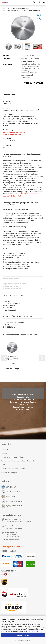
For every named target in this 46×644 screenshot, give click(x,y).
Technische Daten (11, 279)
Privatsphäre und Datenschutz (13, 469)
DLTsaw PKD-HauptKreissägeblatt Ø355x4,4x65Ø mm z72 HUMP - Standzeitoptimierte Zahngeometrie (12, 358)
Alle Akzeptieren (23, 635)
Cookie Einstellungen (9, 473)
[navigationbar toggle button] (44, 3)
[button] (43, 48)
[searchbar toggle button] (34, 3)
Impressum (6, 449)
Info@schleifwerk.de (14, 539)
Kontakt (5, 453)
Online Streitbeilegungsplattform (15, 501)
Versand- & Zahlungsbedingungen (14, 457)
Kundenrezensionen (12, 288)
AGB (3, 465)
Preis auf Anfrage (33, 83)
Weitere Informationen (23, 640)
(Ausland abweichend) (28, 61)
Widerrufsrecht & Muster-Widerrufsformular (18, 461)
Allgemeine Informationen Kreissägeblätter (15, 284)
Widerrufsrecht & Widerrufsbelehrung (12, 487)
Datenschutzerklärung (31, 631)
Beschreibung (9, 95)
